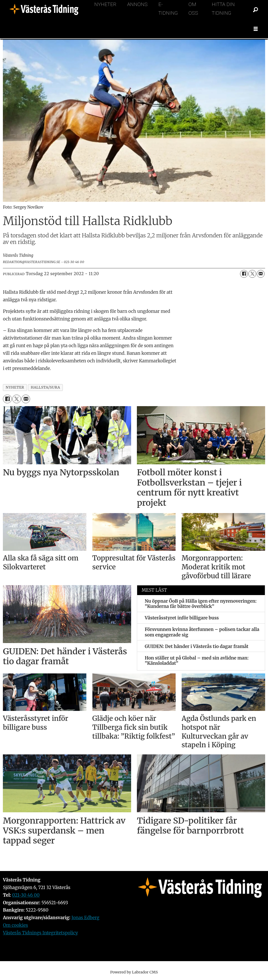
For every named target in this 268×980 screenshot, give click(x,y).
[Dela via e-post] (261, 274)
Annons (137, 4)
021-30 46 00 (26, 895)
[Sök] (256, 10)
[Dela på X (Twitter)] (252, 274)
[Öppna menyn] (256, 29)
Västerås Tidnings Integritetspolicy (40, 933)
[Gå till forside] (46, 10)
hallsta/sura (45, 387)
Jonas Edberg (85, 918)
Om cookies (15, 925)
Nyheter (105, 4)
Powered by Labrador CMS (134, 972)
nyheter (15, 387)
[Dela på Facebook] (244, 274)
